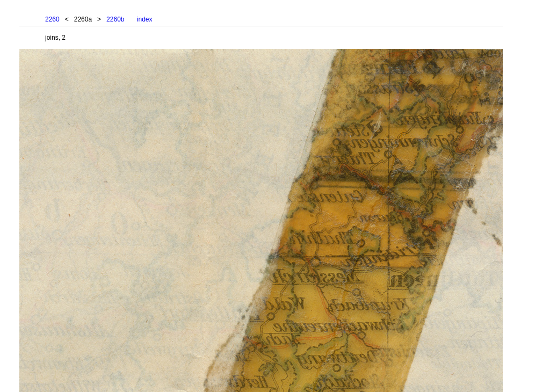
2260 (52, 19)
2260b (115, 19)
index (145, 19)
